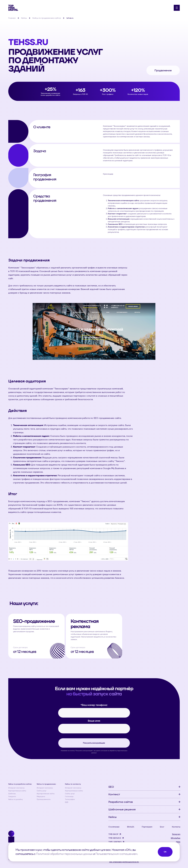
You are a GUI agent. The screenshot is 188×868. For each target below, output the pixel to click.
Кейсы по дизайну (15, 799)
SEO (111, 787)
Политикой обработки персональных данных (64, 854)
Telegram (176, 834)
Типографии (70, 799)
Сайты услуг (42, 791)
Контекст (114, 794)
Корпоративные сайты (17, 791)
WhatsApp (176, 838)
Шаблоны (12, 794)
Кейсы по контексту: (73, 784)
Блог (162, 827)
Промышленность (44, 799)
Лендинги (12, 796)
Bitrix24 (131, 827)
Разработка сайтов (121, 802)
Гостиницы (69, 796)
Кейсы (112, 817)
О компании (114, 827)
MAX (178, 842)
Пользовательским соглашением (116, 854)
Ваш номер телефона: (94, 705)
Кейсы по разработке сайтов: (20, 784)
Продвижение (163, 70)
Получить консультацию (94, 743)
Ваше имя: (94, 721)
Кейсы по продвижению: (46, 784)
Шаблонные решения (122, 809)
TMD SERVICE (115, 838)
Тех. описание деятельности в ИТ (124, 862)
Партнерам (147, 827)
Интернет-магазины (16, 788)
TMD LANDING (115, 842)
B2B (66, 802)
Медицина (41, 796)
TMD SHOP (113, 834)
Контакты (176, 827)
